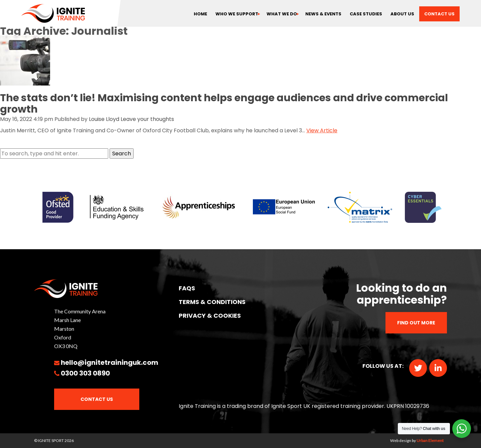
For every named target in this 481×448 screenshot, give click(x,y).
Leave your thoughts (147, 119)
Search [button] (122, 154)
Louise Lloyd (104, 119)
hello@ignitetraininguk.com (110, 362)
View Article (322, 130)
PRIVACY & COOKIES (210, 316)
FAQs (187, 288)
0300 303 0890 (85, 373)
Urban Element (430, 440)
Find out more (416, 323)
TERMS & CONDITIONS (212, 302)
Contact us (439, 14)
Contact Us (97, 399)
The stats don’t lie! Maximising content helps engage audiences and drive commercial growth (224, 104)
